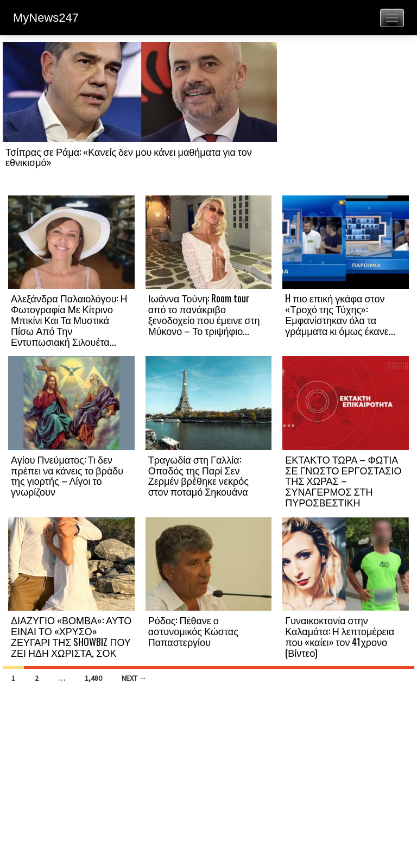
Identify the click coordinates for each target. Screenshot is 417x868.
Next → (134, 678)
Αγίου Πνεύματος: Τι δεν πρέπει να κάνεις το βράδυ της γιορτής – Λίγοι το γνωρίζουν (67, 475)
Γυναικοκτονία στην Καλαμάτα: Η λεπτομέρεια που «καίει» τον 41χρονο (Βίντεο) (340, 636)
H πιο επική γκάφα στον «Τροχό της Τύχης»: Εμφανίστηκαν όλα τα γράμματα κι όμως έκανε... (340, 314)
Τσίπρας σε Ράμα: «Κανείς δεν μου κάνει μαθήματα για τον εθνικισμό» (129, 157)
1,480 (93, 678)
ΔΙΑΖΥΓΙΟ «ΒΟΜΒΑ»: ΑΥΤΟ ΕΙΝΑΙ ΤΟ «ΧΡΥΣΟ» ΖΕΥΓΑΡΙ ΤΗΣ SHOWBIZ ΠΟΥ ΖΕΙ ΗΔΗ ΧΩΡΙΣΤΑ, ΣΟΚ (71, 636)
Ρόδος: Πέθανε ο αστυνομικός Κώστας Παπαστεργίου (193, 631)
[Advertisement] (346, 118)
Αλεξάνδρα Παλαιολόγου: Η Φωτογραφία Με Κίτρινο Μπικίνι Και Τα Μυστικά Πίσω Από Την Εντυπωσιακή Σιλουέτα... (69, 319)
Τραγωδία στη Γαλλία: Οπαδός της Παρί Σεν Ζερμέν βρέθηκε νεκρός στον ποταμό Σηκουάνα (198, 475)
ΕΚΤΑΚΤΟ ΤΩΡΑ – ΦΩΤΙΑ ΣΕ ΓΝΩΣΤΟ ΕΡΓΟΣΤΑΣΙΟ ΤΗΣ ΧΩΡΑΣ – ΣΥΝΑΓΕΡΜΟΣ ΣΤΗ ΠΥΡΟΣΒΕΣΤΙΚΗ (343, 481)
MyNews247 (46, 18)
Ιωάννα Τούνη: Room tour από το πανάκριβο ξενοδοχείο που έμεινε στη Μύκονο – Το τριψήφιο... (204, 314)
